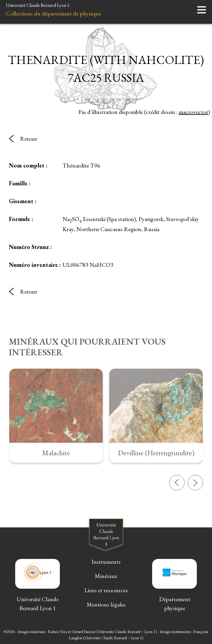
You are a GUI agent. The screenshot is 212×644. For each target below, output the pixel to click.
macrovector (193, 112)
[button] (177, 501)
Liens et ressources (106, 590)
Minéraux (106, 576)
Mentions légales (106, 604)
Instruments (106, 562)
